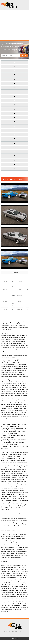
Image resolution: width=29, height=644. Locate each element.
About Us (6, 632)
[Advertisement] (14, 25)
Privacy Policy (12, 632)
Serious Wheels (14, 638)
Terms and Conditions (21, 632)
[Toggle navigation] (26, 5)
